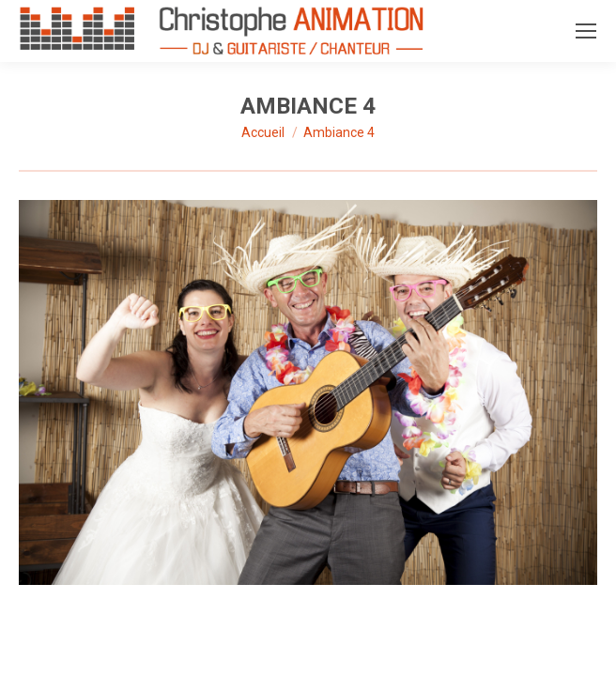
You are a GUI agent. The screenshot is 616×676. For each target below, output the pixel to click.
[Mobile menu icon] (586, 31)
